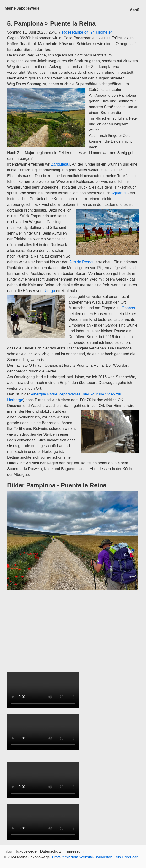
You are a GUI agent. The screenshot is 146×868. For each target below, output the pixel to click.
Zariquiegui (61, 164)
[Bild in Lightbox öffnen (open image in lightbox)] (73, 540)
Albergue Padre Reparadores (56, 394)
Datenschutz (51, 851)
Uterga (49, 291)
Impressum (74, 851)
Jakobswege (26, 851)
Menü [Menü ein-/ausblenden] (134, 10)
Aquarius (119, 193)
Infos (8, 851)
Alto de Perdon (81, 262)
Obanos (128, 308)
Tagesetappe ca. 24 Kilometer (87, 32)
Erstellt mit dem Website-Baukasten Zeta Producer (95, 857)
